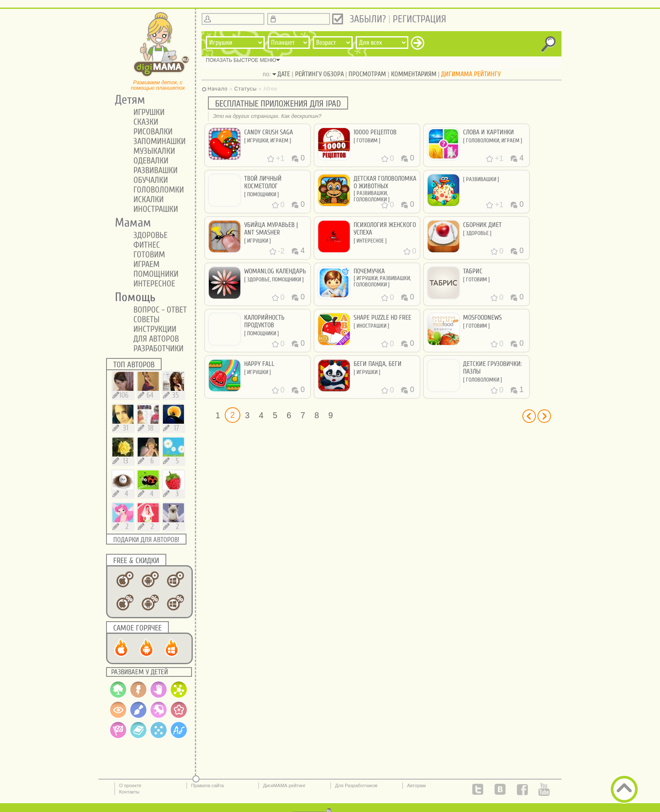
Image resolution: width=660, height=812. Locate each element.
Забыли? (368, 19)
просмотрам (367, 74)
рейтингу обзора (319, 74)
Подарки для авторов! (146, 540)
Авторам (416, 785)
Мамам (130, 223)
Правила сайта (208, 785)
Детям (127, 100)
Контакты (129, 792)
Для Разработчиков (356, 785)
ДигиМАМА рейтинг (284, 785)
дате (284, 74)
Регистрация (419, 19)
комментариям (414, 74)
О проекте (130, 785)
